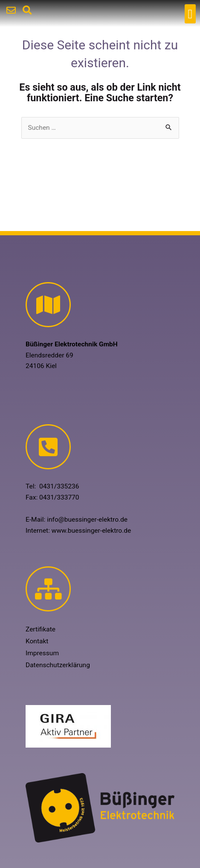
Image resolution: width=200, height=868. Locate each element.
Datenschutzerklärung (58, 665)
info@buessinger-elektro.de (87, 520)
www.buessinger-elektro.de (91, 531)
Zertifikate (41, 629)
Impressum (42, 653)
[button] (190, 14)
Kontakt (37, 641)
